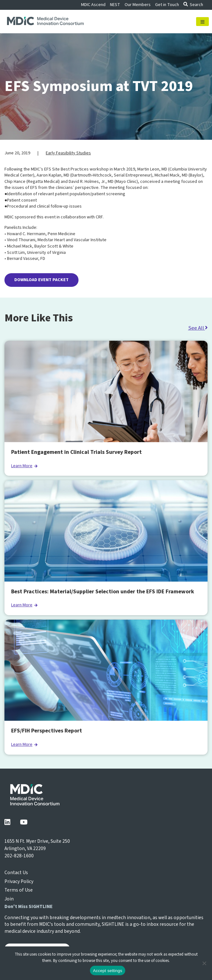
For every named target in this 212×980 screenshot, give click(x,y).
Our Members (138, 5)
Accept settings (108, 971)
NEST (115, 5)
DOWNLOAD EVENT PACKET (41, 280)
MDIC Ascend (93, 5)
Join (9, 899)
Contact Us (16, 873)
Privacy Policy (19, 881)
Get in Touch (167, 5)
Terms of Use (19, 890)
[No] (204, 963)
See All (198, 328)
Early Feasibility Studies (68, 153)
